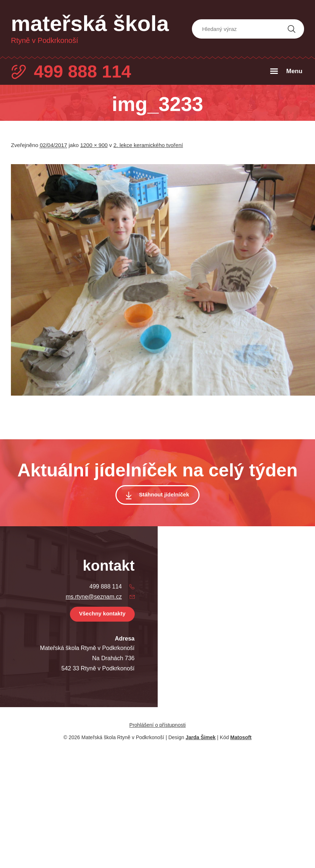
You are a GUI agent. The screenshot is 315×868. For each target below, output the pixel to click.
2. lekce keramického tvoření (148, 145)
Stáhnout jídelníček (164, 494)
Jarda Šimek (201, 737)
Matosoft (241, 737)
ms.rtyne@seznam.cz (94, 597)
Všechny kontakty (102, 613)
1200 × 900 (94, 145)
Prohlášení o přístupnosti (157, 725)
